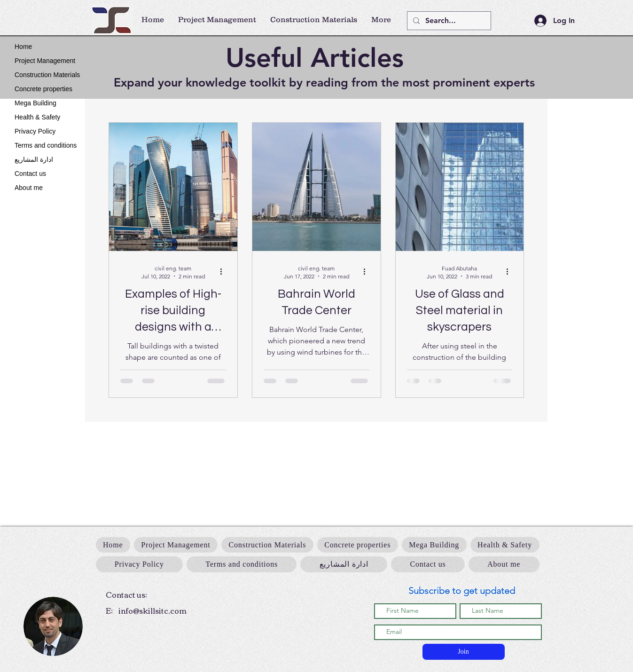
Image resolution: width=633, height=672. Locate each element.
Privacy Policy (35, 131)
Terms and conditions (46, 145)
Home (23, 47)
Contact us (30, 174)
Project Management (45, 61)
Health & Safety (37, 117)
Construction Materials (47, 75)
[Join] (464, 652)
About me (29, 188)
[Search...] (448, 21)
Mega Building (35, 103)
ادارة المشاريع (34, 159)
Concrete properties (43, 89)
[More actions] (225, 272)
